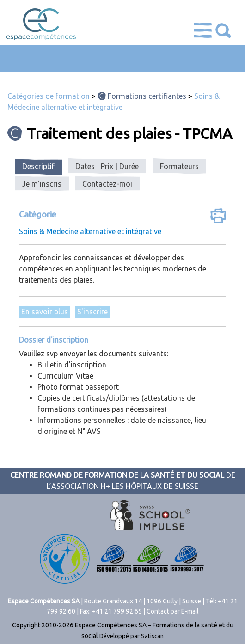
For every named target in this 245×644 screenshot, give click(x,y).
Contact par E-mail (173, 611)
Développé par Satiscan (132, 636)
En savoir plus (45, 312)
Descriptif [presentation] (38, 166)
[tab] (38, 167)
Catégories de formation (49, 96)
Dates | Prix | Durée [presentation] (107, 166)
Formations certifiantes (147, 96)
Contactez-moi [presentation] (107, 184)
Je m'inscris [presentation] (42, 184)
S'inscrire (92, 312)
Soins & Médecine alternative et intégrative (90, 231)
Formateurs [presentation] (179, 166)
